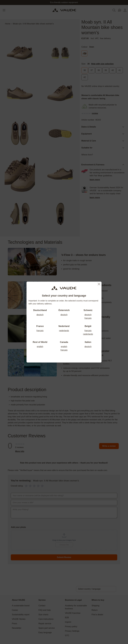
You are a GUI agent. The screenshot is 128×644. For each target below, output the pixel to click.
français (88, 318)
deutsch (40, 315)
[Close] (99, 284)
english (40, 347)
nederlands (64, 331)
